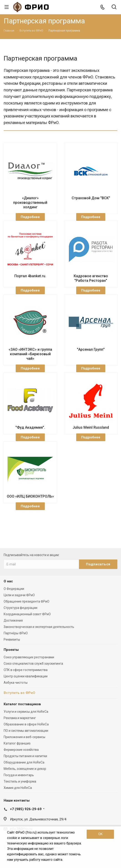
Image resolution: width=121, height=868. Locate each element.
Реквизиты (12, 639)
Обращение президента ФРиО (26, 601)
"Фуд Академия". (30, 427)
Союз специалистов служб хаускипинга (33, 664)
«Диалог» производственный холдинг (30, 203)
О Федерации (14, 589)
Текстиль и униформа (20, 781)
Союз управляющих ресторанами (29, 657)
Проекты (11, 650)
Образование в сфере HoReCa (26, 724)
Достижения (13, 620)
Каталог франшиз (17, 743)
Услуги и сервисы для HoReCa (26, 712)
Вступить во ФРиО (19, 693)
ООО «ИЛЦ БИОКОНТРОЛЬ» (30, 496)
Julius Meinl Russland (91, 427)
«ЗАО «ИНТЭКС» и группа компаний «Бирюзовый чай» (30, 354)
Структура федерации (20, 608)
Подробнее (30, 217)
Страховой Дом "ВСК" (91, 198)
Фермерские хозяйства (21, 750)
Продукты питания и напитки (25, 756)
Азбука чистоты (16, 683)
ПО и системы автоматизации (26, 731)
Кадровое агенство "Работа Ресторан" (91, 278)
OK (100, 834)
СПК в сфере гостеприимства (26, 670)
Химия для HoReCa (18, 788)
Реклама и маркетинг (20, 718)
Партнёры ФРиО (16, 633)
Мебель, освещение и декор (25, 769)
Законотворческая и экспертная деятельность (39, 627)
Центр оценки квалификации (26, 676)
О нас (8, 581)
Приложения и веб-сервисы (24, 737)
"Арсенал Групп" (91, 349)
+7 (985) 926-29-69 (26, 809)
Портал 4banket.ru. (30, 276)
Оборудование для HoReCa (24, 762)
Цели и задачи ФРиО (19, 595)
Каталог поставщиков (22, 704)
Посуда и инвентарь (19, 775)
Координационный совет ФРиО (27, 614)
